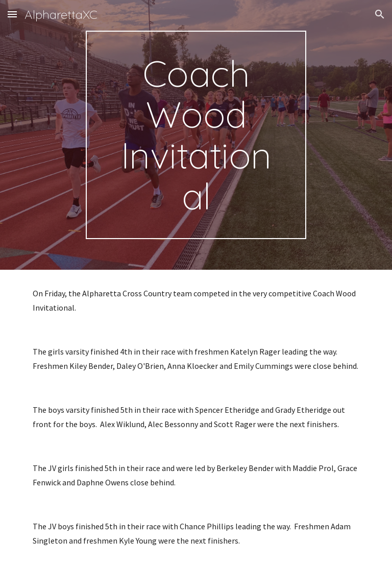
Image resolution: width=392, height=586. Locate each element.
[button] (12, 14)
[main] (196, 135)
